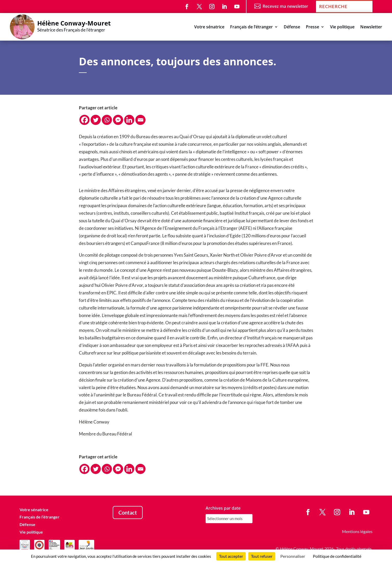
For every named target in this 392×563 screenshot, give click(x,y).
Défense (292, 27)
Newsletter (371, 27)
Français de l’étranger (251, 27)
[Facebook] (84, 120)
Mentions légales (357, 531)
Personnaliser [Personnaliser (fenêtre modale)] (293, 556)
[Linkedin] (129, 120)
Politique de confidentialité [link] (337, 556)
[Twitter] (96, 120)
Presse (312, 27)
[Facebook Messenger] (118, 120)
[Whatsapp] (107, 120)
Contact (128, 513)
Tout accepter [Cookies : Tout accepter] (231, 556)
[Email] (140, 120)
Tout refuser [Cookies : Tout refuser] (262, 556)
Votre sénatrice (209, 27)
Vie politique (342, 27)
